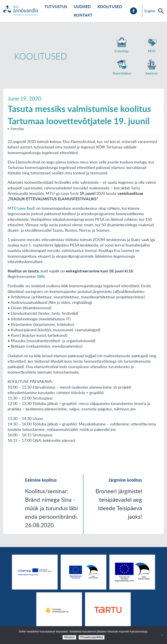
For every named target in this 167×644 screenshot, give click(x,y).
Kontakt (83, 15)
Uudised (82, 7)
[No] (162, 635)
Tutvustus (56, 7)
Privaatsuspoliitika (92, 637)
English (150, 11)
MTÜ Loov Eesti (22, 208)
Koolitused (110, 7)
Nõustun (69, 637)
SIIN (41, 276)
